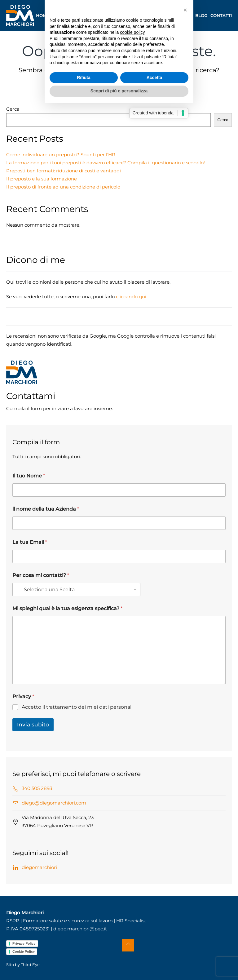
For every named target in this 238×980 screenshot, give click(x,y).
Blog (201, 16)
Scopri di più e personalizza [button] (119, 530)
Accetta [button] (154, 516)
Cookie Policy (24, 951)
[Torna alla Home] (20, 16)
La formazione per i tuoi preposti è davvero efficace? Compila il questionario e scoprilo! (106, 163)
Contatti (221, 16)
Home (43, 16)
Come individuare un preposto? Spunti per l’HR (61, 155)
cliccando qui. (132, 297)
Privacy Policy (24, 943)
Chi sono (63, 16)
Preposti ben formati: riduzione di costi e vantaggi (64, 171)
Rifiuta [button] (84, 516)
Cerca (13, 109)
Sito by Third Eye (23, 964)
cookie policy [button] (132, 471)
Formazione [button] (94, 16)
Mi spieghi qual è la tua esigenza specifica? (67, 608)
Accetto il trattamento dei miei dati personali (77, 707)
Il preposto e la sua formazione (42, 179)
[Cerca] (119, 93)
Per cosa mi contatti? (41, 575)
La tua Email (30, 542)
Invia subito (33, 725)
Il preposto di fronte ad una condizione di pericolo (63, 187)
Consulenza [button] (133, 16)
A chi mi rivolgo (173, 16)
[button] (128, 945)
